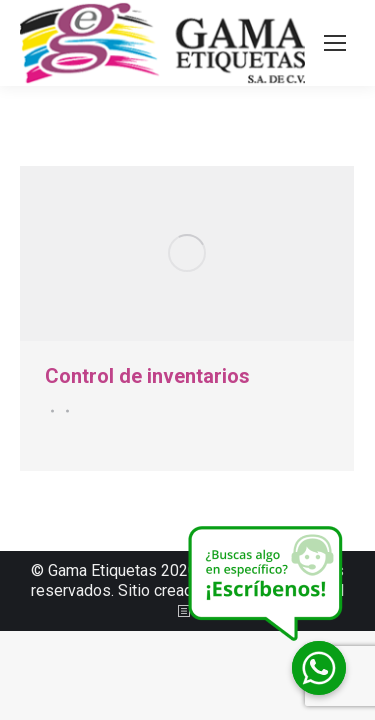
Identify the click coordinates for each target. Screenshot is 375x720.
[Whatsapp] (319, 668)
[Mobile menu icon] (335, 43)
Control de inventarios (147, 376)
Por (64, 411)
